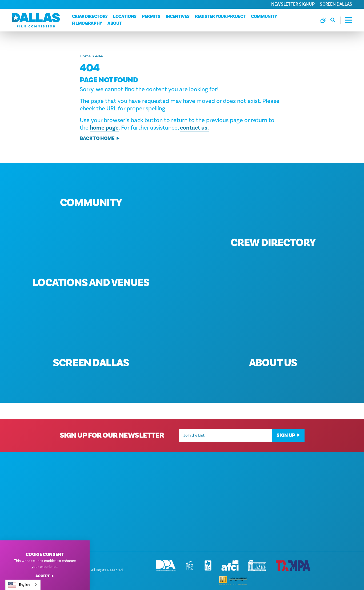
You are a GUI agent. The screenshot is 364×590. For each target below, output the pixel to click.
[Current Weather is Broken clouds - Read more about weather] (323, 20)
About (115, 23)
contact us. (194, 128)
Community (264, 17)
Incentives (178, 17)
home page (104, 128)
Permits (151, 17)
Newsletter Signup (293, 4)
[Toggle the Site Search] (335, 20)
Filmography (87, 23)
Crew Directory (90, 17)
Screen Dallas (336, 4)
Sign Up (288, 442)
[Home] (36, 20)
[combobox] (23, 585)
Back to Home (100, 139)
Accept (45, 576)
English (19, 585)
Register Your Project (220, 17)
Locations (125, 17)
